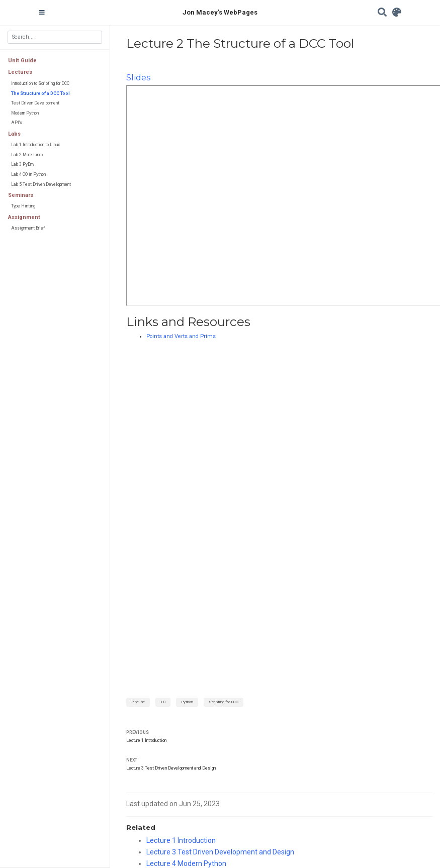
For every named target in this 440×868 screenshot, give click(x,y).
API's (17, 123)
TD (163, 702)
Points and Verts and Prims (181, 336)
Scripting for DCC (224, 702)
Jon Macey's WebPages (220, 12)
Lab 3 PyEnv (23, 164)
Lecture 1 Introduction (146, 740)
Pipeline (138, 702)
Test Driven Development (35, 103)
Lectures (20, 72)
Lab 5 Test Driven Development (41, 184)
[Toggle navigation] (42, 13)
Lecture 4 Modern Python (186, 863)
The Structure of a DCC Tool (40, 93)
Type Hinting (23, 206)
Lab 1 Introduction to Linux (35, 145)
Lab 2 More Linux (27, 155)
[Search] (382, 13)
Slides (138, 77)
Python (187, 702)
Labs (14, 134)
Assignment (24, 217)
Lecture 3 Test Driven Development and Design (171, 768)
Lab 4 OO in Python (28, 174)
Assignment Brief (28, 228)
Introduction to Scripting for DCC (40, 83)
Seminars (21, 195)
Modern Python (25, 113)
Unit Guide (22, 61)
